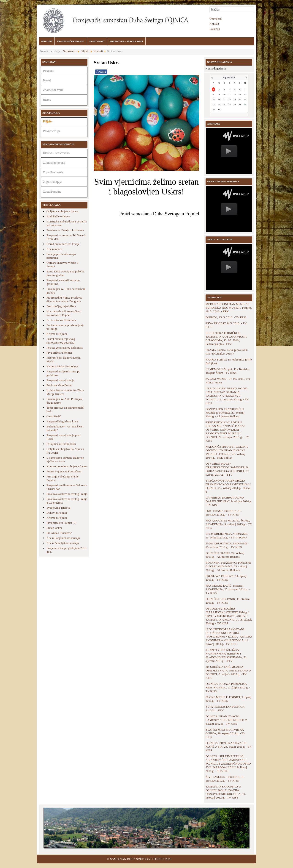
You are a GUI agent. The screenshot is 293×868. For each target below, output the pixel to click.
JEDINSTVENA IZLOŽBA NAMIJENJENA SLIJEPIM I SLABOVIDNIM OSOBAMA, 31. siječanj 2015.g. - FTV (226, 655)
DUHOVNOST (97, 41)
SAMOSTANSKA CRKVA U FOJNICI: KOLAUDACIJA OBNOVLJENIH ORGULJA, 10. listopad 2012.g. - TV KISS (226, 792)
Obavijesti (216, 19)
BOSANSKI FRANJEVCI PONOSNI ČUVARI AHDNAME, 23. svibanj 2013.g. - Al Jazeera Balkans (228, 566)
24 (224, 105)
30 (219, 110)
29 (213, 110)
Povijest (48, 71)
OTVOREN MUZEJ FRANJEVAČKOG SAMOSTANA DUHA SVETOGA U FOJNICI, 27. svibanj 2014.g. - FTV (228, 469)
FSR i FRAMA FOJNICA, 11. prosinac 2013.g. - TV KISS (224, 513)
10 (224, 94)
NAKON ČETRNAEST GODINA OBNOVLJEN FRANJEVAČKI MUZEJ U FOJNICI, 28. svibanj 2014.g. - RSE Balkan (227, 452)
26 (235, 105)
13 (240, 94)
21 (245, 100)
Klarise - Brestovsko (56, 153)
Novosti (98, 51)
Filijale (85, 51)
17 (224, 100)
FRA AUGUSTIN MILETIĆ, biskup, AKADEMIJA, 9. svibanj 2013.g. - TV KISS (229, 524)
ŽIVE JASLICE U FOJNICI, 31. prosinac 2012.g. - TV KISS (225, 779)
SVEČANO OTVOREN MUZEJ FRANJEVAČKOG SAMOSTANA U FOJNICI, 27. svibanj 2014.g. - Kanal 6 (228, 486)
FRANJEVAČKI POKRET (71, 41)
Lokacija (215, 29)
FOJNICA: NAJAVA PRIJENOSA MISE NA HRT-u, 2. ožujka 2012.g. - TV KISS (228, 687)
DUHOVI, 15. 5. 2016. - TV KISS (226, 317)
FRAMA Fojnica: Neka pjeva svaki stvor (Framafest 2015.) (227, 352)
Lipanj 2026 (229, 77)
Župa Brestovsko (54, 163)
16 (219, 100)
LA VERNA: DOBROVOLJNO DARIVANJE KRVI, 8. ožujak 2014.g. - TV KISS (229, 501)
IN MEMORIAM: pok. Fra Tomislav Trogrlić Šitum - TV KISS (228, 371)
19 (235, 100)
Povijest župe (52, 131)
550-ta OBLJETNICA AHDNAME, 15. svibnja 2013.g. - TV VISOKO (227, 536)
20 (240, 100)
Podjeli (101, 72)
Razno (47, 100)
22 (213, 105)
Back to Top (249, 859)
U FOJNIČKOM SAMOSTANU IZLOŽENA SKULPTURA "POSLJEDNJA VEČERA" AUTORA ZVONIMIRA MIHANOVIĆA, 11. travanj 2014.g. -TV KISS (229, 636)
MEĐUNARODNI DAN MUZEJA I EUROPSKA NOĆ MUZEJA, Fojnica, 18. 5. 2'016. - (229, 308)
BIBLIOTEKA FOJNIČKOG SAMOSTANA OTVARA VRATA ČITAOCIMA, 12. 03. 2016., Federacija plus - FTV (226, 338)
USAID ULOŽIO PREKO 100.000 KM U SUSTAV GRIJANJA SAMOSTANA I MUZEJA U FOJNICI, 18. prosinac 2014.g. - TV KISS (227, 396)
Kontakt (214, 24)
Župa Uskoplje (52, 182)
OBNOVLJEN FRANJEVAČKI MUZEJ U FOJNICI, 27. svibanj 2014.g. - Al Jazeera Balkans (225, 413)
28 (245, 105)
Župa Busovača (53, 172)
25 (229, 105)
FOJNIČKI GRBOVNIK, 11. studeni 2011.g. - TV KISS (228, 601)
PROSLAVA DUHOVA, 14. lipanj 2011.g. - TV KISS (226, 578)
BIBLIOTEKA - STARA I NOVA (126, 41)
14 (245, 94)
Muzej (47, 80)
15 (213, 100)
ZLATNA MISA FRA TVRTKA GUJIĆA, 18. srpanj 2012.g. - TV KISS (225, 733)
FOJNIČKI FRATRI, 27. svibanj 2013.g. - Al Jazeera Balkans (225, 555)
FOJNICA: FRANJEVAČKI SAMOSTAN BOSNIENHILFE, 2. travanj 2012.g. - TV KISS (227, 720)
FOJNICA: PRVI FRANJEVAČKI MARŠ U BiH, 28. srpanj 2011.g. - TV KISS (229, 747)
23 (219, 105)
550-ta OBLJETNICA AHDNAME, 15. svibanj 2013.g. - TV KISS (227, 545)
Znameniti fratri (53, 90)
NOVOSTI (47, 41)
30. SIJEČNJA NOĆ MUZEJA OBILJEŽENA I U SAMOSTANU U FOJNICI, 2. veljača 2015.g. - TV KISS (228, 672)
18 (229, 100)
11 (229, 94)
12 (235, 94)
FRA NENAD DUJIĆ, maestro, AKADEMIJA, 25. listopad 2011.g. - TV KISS (228, 589)
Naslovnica (70, 51)
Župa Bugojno (52, 192)
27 (240, 105)
